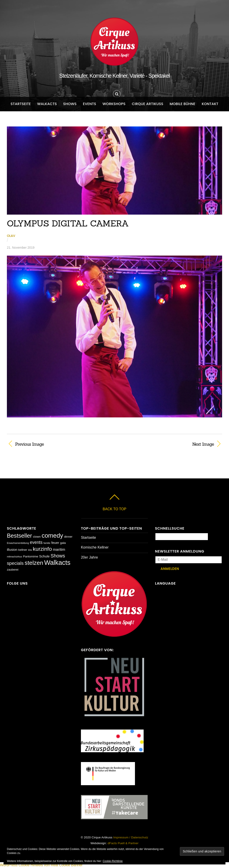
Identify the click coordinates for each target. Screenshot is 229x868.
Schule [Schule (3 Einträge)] (44, 556)
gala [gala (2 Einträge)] (63, 543)
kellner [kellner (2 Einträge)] (23, 550)
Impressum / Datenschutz (131, 837)
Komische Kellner (95, 547)
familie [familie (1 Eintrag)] (47, 543)
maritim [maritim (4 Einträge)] (59, 550)
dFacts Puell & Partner (123, 843)
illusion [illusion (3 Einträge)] (12, 550)
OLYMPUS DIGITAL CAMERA (68, 223)
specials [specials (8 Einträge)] (15, 563)
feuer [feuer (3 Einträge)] (55, 543)
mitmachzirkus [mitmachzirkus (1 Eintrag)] (14, 557)
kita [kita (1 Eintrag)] (30, 550)
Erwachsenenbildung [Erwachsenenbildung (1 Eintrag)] (18, 543)
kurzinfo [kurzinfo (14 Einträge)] (42, 549)
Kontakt (210, 104)
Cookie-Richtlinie (113, 861)
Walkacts (47, 104)
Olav (11, 236)
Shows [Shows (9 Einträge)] (58, 556)
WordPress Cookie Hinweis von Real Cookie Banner (41, 865)
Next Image (167, 444)
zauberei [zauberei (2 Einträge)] (13, 570)
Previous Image (29, 444)
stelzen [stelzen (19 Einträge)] (34, 563)
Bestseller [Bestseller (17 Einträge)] (19, 536)
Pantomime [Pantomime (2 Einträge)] (30, 556)
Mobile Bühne (183, 104)
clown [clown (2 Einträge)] (37, 537)
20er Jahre (89, 557)
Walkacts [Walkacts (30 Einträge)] (57, 562)
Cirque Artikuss (148, 104)
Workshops (114, 104)
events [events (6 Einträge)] (36, 542)
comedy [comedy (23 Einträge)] (52, 536)
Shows (70, 104)
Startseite (21, 104)
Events (90, 104)
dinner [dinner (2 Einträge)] (68, 537)
